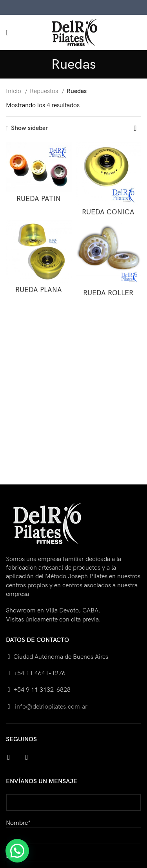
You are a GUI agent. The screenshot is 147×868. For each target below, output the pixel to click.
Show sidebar (29, 129)
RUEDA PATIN (39, 199)
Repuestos (45, 91)
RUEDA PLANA (39, 290)
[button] (17, 851)
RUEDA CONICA (108, 212)
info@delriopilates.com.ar (50, 707)
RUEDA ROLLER (108, 293)
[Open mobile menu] (7, 33)
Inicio (14, 91)
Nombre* (73, 829)
